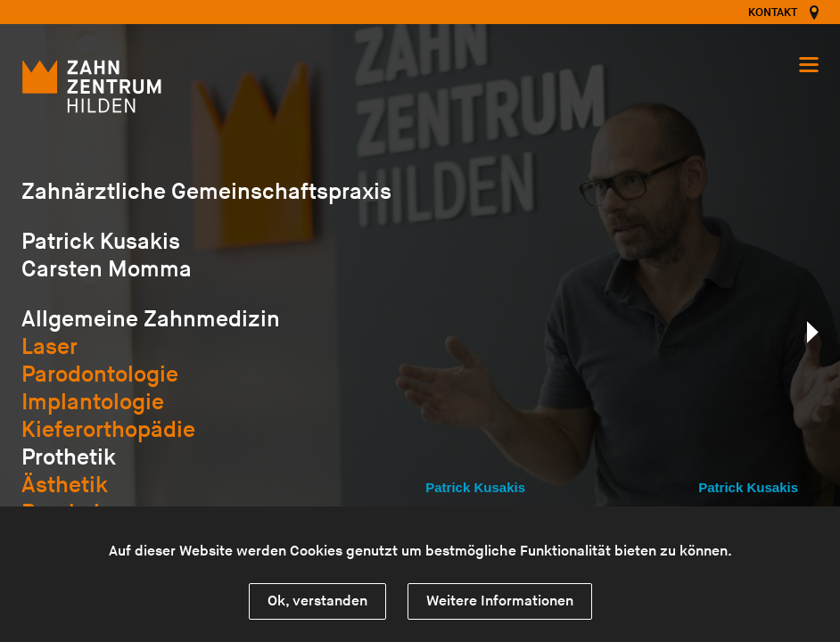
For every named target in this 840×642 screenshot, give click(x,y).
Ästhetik (65, 486)
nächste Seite (813, 332)
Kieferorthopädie (108, 430)
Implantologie (93, 403)
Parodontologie (100, 375)
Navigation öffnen (809, 65)
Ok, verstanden (317, 601)
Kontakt (773, 12)
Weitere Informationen (500, 601)
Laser (49, 347)
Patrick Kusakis (475, 487)
